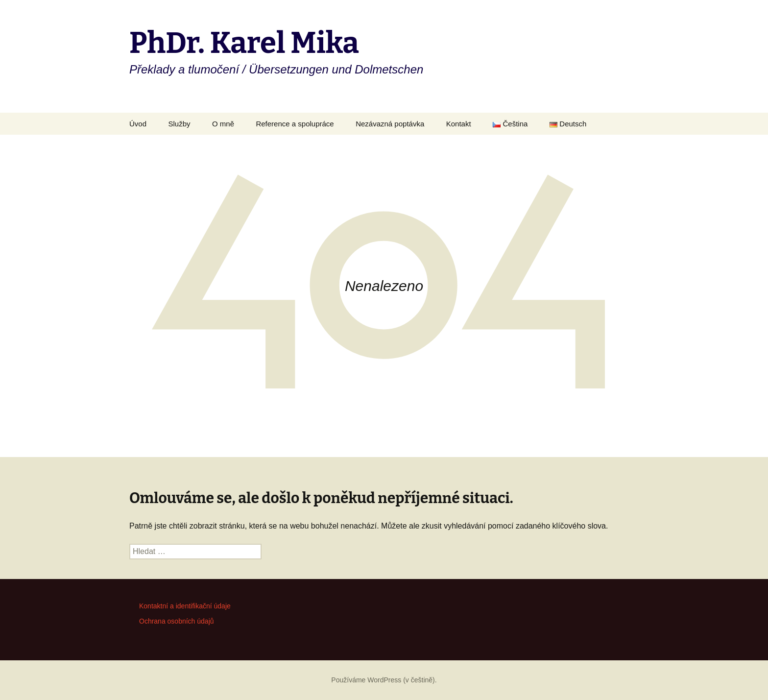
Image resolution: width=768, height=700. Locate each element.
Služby (179, 124)
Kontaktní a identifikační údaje (185, 606)
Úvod (138, 124)
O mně (223, 124)
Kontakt (459, 124)
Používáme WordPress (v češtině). (384, 680)
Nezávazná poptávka (390, 124)
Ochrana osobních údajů (177, 621)
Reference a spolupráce (295, 124)
